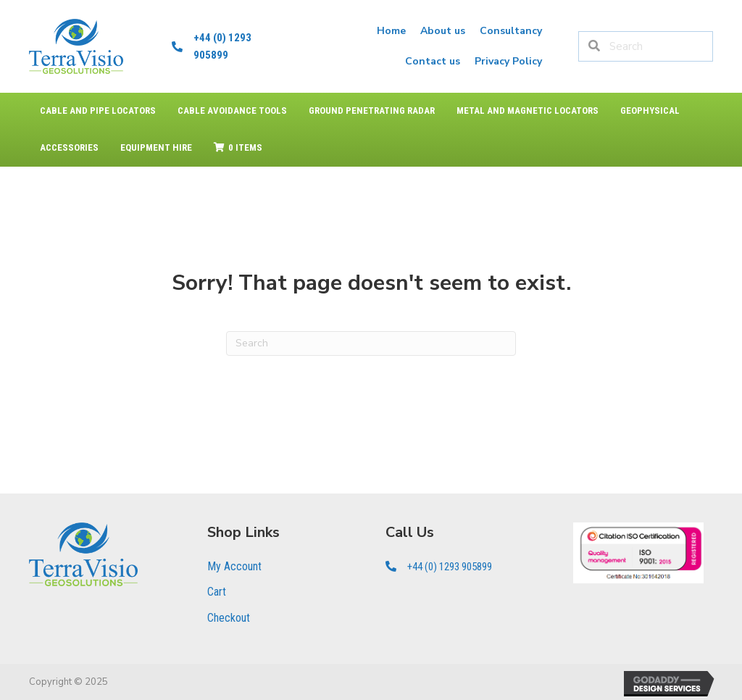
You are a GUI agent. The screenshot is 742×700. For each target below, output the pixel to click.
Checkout (229, 618)
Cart (217, 592)
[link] (391, 31)
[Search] (371, 343)
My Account (234, 566)
